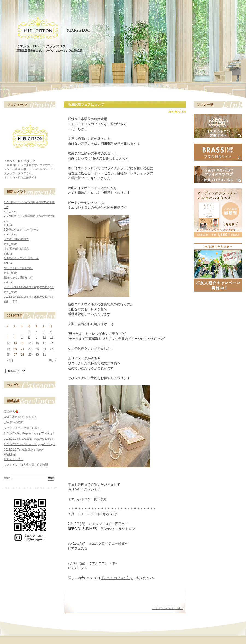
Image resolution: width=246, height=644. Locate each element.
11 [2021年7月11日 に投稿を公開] (52, 337)
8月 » (52, 360)
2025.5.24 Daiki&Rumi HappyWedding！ (29, 287)
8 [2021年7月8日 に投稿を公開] (29, 337)
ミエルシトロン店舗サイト (20, 177)
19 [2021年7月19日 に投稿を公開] (8, 349)
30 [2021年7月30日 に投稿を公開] (37, 355)
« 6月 (10, 360)
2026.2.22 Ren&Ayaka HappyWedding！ (29, 439)
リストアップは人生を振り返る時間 (26, 465)
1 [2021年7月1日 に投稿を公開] (29, 331)
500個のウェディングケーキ (21, 230)
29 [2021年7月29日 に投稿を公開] (30, 355)
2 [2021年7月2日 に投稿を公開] (36, 331)
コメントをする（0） (167, 608)
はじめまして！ (14, 459)
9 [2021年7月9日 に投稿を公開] (36, 337)
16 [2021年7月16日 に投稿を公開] (37, 343)
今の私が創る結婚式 (16, 239)
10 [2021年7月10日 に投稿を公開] (44, 337)
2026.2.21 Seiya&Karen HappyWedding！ (30, 444)
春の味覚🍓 (11, 411)
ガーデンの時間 (14, 422)
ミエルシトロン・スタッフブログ (41, 46)
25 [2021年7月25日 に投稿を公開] (52, 349)
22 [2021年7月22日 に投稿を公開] (30, 349)
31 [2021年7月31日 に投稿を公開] (44, 355)
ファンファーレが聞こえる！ (22, 428)
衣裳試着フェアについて (86, 105)
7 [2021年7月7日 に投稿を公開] (22, 337)
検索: (7, 478)
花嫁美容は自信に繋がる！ (20, 417)
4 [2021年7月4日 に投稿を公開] (51, 331)
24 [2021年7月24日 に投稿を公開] (44, 349)
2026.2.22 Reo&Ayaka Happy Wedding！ (29, 433)
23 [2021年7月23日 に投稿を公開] (37, 349)
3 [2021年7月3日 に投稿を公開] (44, 331)
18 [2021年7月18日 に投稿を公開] (52, 343)
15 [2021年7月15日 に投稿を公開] (30, 343)
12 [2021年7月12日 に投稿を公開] (8, 343)
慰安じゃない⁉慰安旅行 (18, 268)
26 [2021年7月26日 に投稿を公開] (8, 355)
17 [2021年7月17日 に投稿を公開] (44, 343)
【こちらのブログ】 (115, 578)
